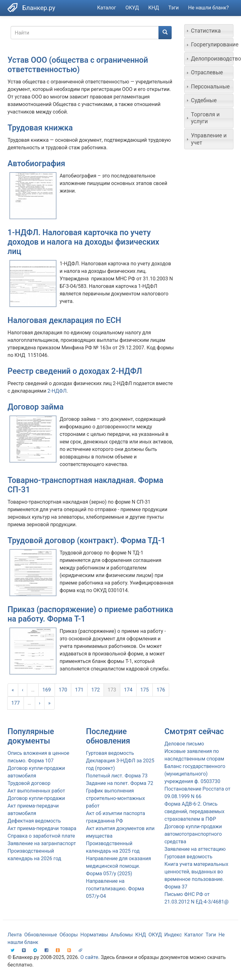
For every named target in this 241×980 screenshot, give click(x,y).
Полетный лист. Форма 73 (117, 776)
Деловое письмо (184, 744)
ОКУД (132, 8)
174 (128, 690)
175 (145, 690)
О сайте (89, 957)
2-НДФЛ (57, 391)
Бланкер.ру (39, 8)
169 (47, 690)
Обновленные (40, 935)
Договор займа (36, 407)
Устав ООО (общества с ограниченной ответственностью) (78, 65)
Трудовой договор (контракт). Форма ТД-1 (86, 540)
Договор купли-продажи (36, 798)
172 (96, 690)
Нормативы (94, 935)
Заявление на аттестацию (195, 849)
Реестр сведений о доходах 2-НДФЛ (75, 371)
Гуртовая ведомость (110, 753)
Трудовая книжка (40, 128)
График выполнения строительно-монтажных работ (115, 798)
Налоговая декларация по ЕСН (64, 320)
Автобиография (36, 164)
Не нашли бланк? (209, 8)
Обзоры (69, 935)
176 (161, 690)
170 (63, 690)
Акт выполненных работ (36, 791)
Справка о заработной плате (41, 836)
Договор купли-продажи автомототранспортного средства (193, 834)
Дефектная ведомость (34, 821)
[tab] (209, 31)
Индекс (173, 935)
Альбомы (122, 935)
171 (79, 690)
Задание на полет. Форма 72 (120, 783)
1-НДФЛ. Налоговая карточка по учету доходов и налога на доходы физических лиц (83, 242)
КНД (154, 8)
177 (16, 703)
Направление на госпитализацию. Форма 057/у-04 (115, 889)
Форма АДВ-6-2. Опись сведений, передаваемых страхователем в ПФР (194, 811)
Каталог (107, 8)
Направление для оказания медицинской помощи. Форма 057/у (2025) (118, 866)
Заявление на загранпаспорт (42, 843)
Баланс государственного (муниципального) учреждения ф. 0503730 (195, 774)
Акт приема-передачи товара (42, 828)
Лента (15, 935)
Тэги (173, 8)
